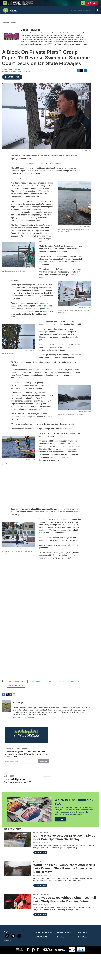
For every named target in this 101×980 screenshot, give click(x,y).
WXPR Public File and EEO (45, 959)
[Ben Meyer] (7, 708)
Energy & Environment (11, 24)
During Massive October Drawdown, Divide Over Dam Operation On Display (64, 863)
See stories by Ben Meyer (24, 720)
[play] (6, 10)
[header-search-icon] (83, 3)
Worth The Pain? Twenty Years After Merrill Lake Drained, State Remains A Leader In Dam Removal (64, 895)
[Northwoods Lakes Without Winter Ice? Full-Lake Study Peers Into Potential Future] (18, 928)
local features (36, 683)
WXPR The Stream (16, 688)
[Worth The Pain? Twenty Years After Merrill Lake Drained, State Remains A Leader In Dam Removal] (18, 895)
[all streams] (98, 10)
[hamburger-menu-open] (5, 3)
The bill (42, 357)
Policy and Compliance (64, 959)
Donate (93, 3)
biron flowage (75, 683)
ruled (44, 308)
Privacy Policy (82, 959)
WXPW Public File (42, 963)
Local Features (31, 32)
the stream (50, 683)
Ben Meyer (16, 71)
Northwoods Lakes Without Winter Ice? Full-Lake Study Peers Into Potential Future (65, 926)
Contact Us (60, 963)
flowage (62, 683)
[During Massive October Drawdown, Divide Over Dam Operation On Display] (18, 866)
